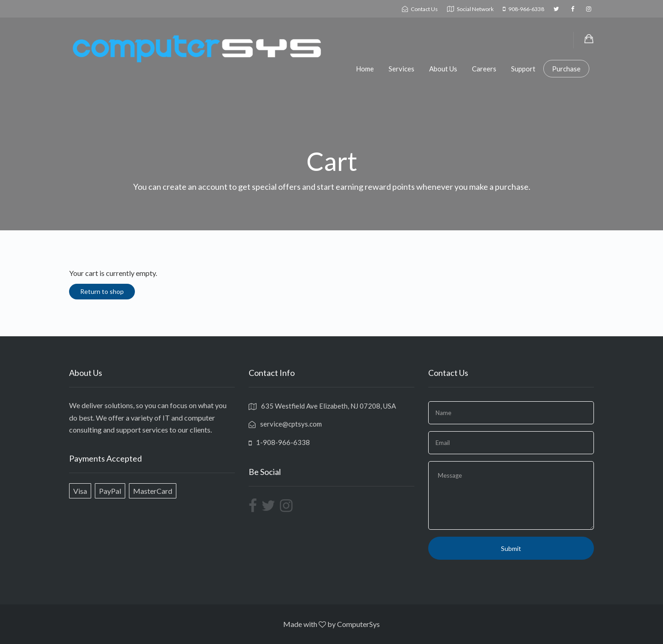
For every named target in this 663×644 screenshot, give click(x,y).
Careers (484, 69)
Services (401, 69)
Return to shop (102, 291)
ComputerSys (358, 624)
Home (365, 69)
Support (523, 69)
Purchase (566, 69)
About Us (443, 69)
